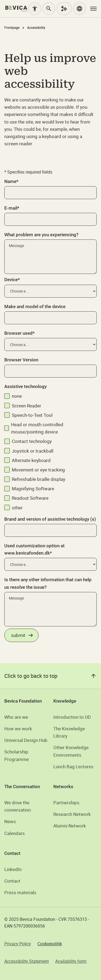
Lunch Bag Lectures (73, 766)
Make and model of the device (35, 306)
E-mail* (12, 208)
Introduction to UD (72, 717)
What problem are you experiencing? (41, 235)
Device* (12, 280)
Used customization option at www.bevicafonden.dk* (34, 549)
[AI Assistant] (64, 9)
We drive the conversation (18, 806)
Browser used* (20, 333)
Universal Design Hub (26, 740)
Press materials (20, 892)
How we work (18, 729)
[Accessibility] (35, 9)
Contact (12, 881)
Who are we (16, 717)
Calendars (15, 833)
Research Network (72, 814)
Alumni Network (70, 826)
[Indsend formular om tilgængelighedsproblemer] (21, 635)
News (10, 821)
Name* (11, 181)
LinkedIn (13, 869)
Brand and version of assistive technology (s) (50, 519)
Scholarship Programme (17, 755)
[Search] (49, 9)
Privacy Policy (18, 944)
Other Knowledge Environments (71, 751)
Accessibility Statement (27, 961)
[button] (79, 9)
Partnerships (66, 803)
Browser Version (21, 360)
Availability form (71, 961)
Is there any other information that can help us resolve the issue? (48, 583)
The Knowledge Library (69, 732)
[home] (16, 9)
